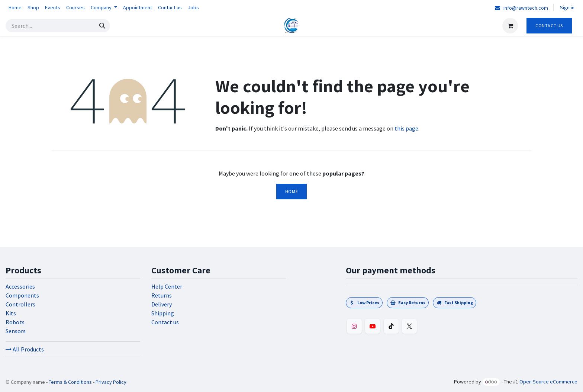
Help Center (167, 286)
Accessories (20, 286)
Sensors (16, 331)
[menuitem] (15, 8)
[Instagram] (354, 326)
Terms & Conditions (70, 382)
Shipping (163, 313)
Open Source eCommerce (548, 382)
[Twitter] (409, 326)
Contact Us (549, 25)
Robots (15, 322)
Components (22, 295)
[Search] (102, 26)
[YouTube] (373, 326)
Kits (11, 313)
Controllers (20, 304)
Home (291, 191)
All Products (25, 349)
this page (406, 128)
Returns (162, 295)
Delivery (162, 304)
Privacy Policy (111, 382)
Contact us (165, 322)
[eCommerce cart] (510, 26)
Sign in (567, 7)
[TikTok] (391, 326)
